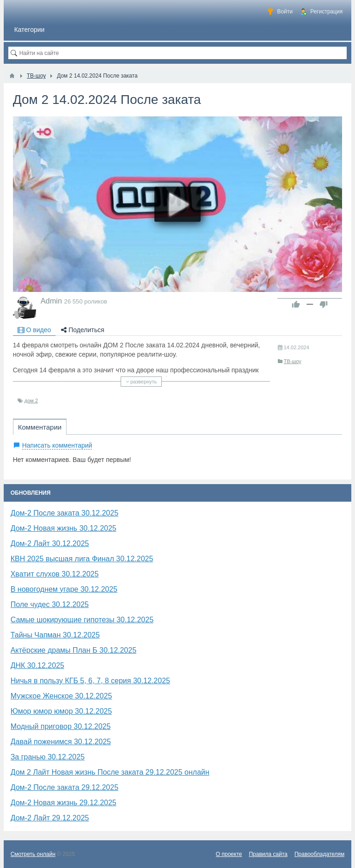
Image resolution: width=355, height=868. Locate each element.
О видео (34, 330)
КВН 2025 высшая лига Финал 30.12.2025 (82, 559)
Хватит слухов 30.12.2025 (55, 574)
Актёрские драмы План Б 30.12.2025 (73, 650)
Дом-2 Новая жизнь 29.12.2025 (64, 803)
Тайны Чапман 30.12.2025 (55, 635)
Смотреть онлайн (33, 854)
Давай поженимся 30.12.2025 (61, 742)
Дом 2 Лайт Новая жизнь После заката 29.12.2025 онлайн (110, 772)
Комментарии (40, 427)
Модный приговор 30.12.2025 (61, 726)
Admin (51, 301)
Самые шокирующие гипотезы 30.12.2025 (82, 620)
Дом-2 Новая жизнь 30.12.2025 (64, 528)
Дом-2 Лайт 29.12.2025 (50, 818)
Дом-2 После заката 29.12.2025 (64, 787)
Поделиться (83, 330)
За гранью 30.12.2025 (48, 757)
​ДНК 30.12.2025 (37, 665)
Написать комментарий (57, 445)
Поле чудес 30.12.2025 (50, 604)
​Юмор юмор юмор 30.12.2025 (61, 711)
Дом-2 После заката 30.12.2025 (64, 513)
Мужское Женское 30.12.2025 (61, 696)
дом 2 (31, 401)
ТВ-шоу (293, 361)
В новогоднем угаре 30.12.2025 (64, 589)
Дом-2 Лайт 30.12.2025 (50, 543)
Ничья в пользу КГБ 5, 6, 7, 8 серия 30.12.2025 (90, 681)
